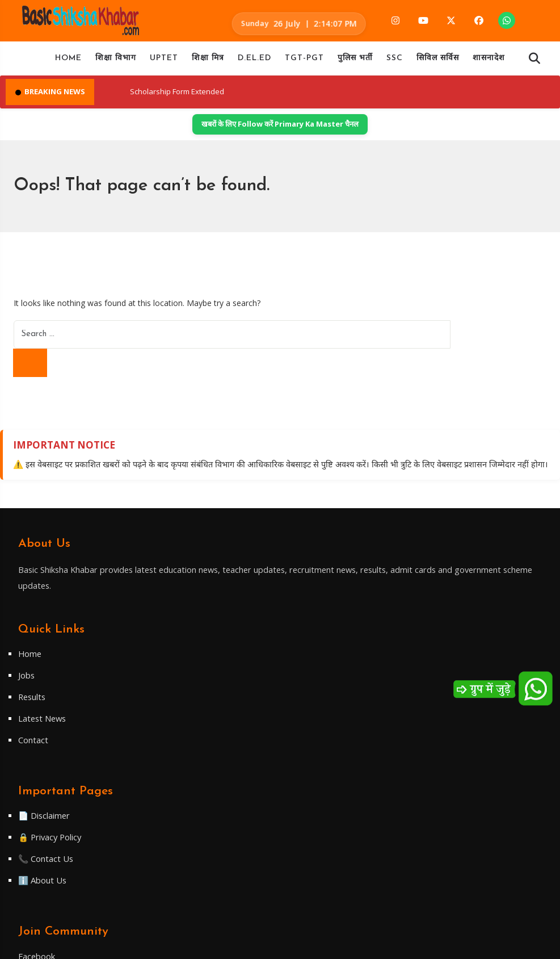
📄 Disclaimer (415, 630)
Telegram (42, 818)
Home (68, 62)
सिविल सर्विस (438, 62)
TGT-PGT (304, 62)
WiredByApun (362, 944)
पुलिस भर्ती (355, 62)
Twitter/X (42, 836)
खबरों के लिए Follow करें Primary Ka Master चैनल (280, 129)
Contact (220, 717)
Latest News (231, 695)
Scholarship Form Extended (220, 96)
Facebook (41, 799)
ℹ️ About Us (413, 695)
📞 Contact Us (417, 673)
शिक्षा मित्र (208, 62)
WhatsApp (43, 855)
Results (220, 673)
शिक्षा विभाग (116, 62)
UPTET (164, 62)
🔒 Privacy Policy (422, 652)
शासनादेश (489, 62)
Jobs (214, 652)
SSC (395, 62)
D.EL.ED (254, 62)
